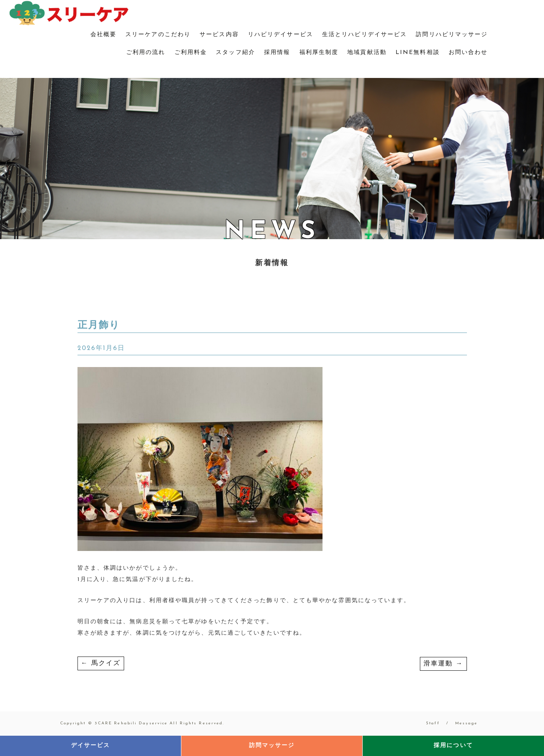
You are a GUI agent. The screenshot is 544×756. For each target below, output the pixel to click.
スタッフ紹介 (235, 53)
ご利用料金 (191, 53)
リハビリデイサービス (281, 35)
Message (467, 723)
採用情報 (277, 53)
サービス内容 (219, 35)
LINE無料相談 (418, 53)
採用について (453, 746)
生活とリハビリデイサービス (364, 35)
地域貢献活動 (367, 53)
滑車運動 (443, 664)
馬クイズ (101, 663)
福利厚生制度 (319, 53)
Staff (433, 723)
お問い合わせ (468, 53)
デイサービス (91, 746)
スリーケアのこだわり (158, 35)
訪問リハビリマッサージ (452, 35)
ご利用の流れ (146, 53)
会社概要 (103, 35)
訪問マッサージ (272, 746)
